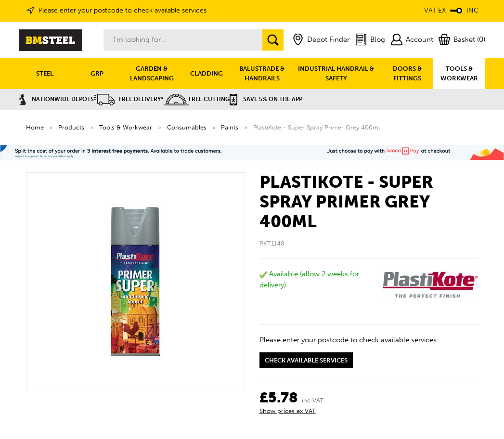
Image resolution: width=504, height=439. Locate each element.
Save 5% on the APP (266, 99)
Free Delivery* (129, 99)
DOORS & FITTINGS (407, 73)
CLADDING (207, 73)
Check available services (306, 360)
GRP (97, 73)
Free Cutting (197, 99)
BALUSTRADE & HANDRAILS (262, 73)
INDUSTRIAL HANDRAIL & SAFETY (336, 73)
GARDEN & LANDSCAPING (152, 73)
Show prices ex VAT (288, 411)
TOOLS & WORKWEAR (459, 73)
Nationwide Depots (56, 99)
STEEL (45, 73)
